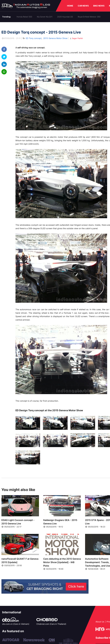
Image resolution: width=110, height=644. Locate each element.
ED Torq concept (34, 38)
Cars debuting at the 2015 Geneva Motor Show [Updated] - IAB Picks (62, 562)
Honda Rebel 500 (24, 17)
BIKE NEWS (99, 6)
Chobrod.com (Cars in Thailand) (51, 624)
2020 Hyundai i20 (65, 17)
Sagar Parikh (76, 38)
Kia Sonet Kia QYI (45, 17)
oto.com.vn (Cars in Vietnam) (16, 624)
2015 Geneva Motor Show (55, 38)
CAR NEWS (83, 6)
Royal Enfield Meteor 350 (89, 17)
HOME (70, 6)
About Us (100, 622)
